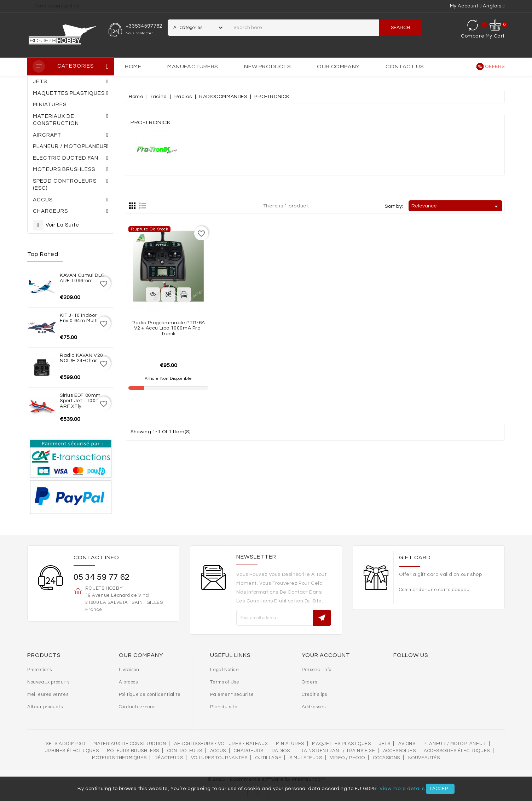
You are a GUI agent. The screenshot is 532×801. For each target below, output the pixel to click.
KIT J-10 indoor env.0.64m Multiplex (84, 318)
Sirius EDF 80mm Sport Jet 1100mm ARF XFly (83, 401)
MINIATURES (290, 744)
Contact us (405, 67)
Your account (326, 655)
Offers (495, 67)
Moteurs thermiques (119, 758)
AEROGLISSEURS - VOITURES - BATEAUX (221, 744)
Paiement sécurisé (232, 694)
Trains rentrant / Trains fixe (336, 751)
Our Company (338, 67)
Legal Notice (224, 670)
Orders (310, 682)
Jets (384, 744)
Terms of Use (225, 682)
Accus (218, 751)
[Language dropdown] (494, 6)
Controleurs (185, 751)
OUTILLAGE (268, 758)
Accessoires (400, 751)
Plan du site (224, 707)
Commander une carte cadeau (434, 590)
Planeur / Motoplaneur (455, 744)
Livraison (129, 670)
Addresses (314, 707)
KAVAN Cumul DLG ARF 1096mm (82, 278)
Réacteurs (169, 758)
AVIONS (407, 744)
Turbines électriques (70, 751)
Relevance (456, 206)
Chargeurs (248, 751)
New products (267, 67)
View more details (402, 789)
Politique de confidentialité (150, 694)
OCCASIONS (387, 758)
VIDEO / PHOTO (348, 758)
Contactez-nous (137, 707)
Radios (281, 751)
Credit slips (314, 694)
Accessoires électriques (457, 751)
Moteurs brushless (133, 751)
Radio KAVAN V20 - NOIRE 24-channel (83, 358)
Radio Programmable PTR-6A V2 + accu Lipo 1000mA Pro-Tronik (168, 328)
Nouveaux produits (48, 682)
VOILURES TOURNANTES (219, 758)
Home (133, 67)
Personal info (317, 670)
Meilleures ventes (48, 694)
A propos (128, 682)
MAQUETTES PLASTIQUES (341, 744)
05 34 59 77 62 (102, 577)
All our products (45, 707)
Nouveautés (424, 758)
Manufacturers (193, 67)
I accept (440, 789)
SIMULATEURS (306, 758)
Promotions (40, 670)
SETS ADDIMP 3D (65, 744)
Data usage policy (57, 6)
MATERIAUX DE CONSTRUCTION (130, 744)
